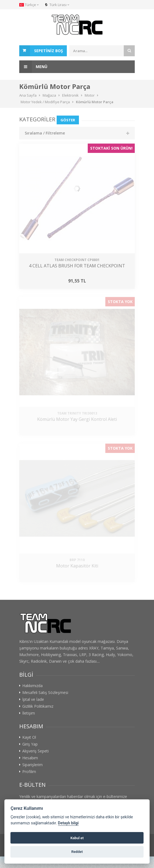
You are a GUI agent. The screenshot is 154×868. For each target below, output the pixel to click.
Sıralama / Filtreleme (45, 133)
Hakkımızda (32, 686)
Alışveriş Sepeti (35, 751)
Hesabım (30, 758)
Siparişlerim (32, 765)
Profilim (29, 772)
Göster (68, 120)
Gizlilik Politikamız (38, 706)
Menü (33, 67)
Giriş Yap (30, 744)
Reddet (77, 852)
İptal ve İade (33, 699)
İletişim (29, 713)
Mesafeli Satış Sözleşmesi (45, 693)
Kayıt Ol (29, 737)
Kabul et (77, 838)
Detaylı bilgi (68, 823)
